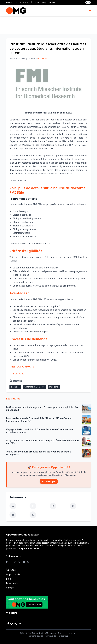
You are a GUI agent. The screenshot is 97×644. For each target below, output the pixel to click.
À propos (35, 2)
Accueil (9, 2)
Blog (44, 2)
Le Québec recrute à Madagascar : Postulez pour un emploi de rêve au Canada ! (42, 409)
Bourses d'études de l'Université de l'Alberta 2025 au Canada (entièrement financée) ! (39, 420)
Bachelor (15, 387)
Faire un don (13, 583)
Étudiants (54, 387)
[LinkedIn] (53, 506)
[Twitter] (73, 506)
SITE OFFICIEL (17, 374)
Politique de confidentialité (57, 636)
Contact (51, 2)
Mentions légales (35, 636)
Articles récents (22, 2)
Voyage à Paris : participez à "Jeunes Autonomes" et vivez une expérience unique (39, 431)
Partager (49, 481)
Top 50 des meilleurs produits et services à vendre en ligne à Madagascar (39, 453)
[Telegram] (13, 515)
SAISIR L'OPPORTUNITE (22, 367)
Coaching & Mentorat (34, 387)
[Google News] (13, 506)
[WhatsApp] (33, 515)
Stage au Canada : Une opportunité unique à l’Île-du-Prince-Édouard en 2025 (43, 442)
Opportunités (13, 574)
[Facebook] (33, 506)
